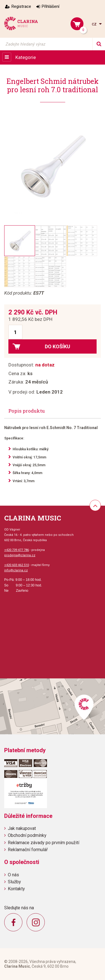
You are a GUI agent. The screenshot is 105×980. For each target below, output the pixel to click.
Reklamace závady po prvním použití (44, 843)
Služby (14, 882)
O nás (13, 875)
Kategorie (26, 57)
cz (95, 24)
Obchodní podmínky (27, 835)
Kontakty (16, 889)
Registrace (21, 6)
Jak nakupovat (22, 828)
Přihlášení (51, 6)
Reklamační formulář (28, 850)
